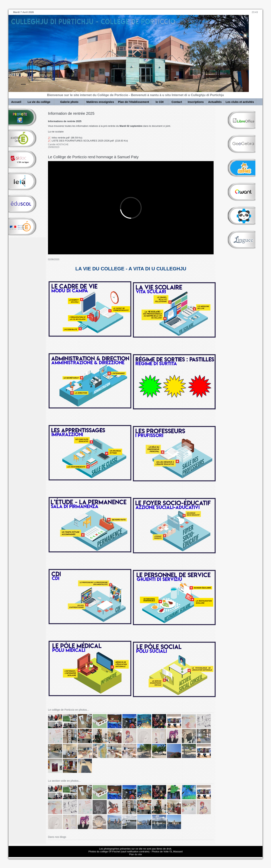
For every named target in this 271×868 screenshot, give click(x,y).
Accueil (16, 102)
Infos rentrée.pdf (61, 138)
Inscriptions (196, 102)
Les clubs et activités (240, 102)
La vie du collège (39, 102)
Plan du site (135, 854)
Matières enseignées (100, 102)
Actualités (215, 102)
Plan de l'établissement (134, 102)
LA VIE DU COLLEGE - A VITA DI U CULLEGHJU (131, 269)
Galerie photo (69, 102)
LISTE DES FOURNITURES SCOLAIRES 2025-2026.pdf (83, 141)
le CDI (160, 102)
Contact (177, 102)
